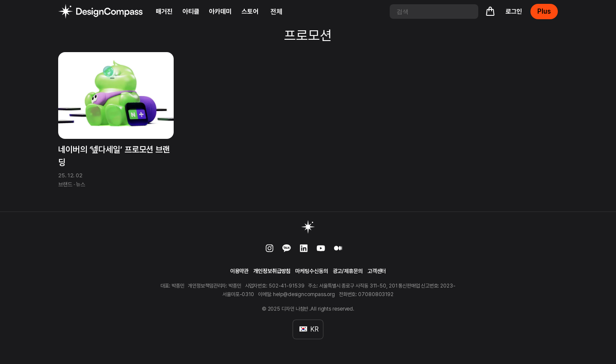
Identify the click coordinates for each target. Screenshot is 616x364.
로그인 (514, 12)
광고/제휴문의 (348, 271)
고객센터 (377, 271)
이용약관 (240, 271)
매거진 (164, 12)
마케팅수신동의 (311, 271)
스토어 (250, 12)
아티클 (191, 12)
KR (309, 329)
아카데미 (220, 12)
